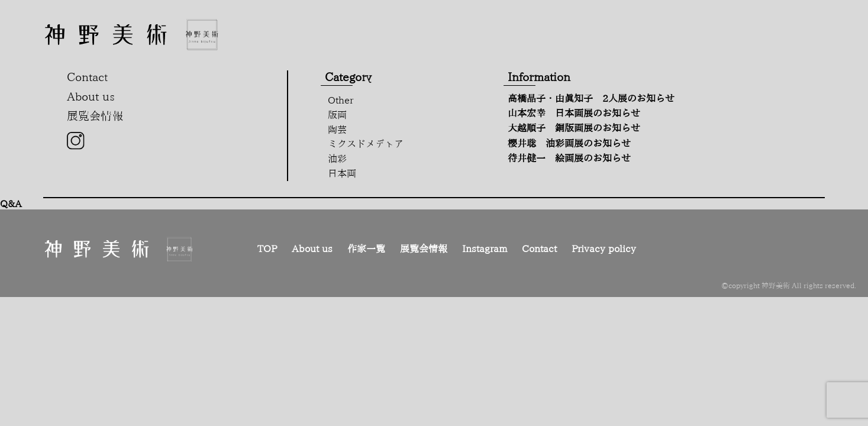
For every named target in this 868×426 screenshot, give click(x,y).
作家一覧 (366, 248)
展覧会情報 (424, 248)
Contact (539, 248)
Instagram (485, 248)
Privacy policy (604, 248)
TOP (267, 248)
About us (312, 248)
